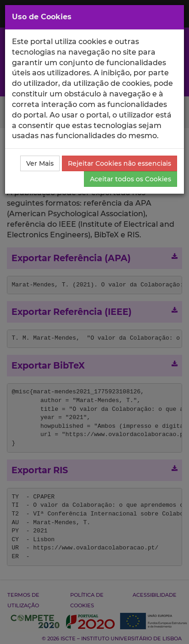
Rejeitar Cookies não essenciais (120, 163)
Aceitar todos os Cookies (131, 179)
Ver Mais (40, 163)
